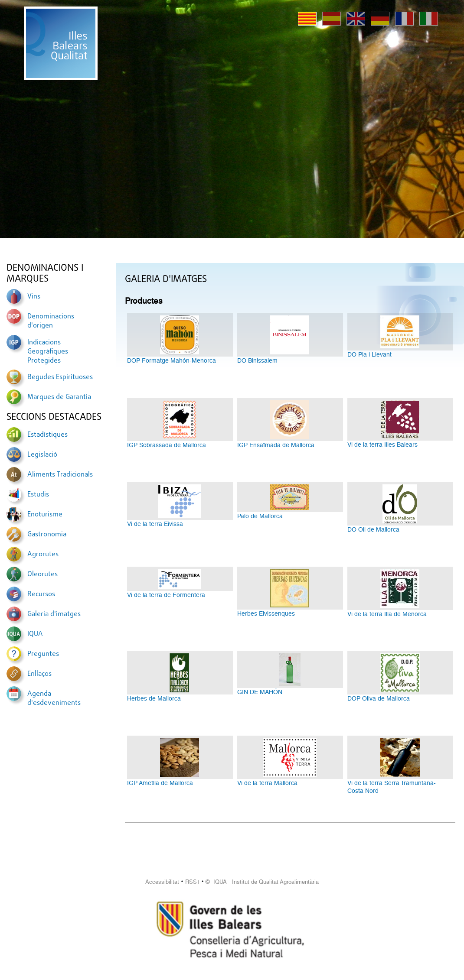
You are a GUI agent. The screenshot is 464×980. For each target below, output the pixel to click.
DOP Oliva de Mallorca (379, 698)
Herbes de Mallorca (154, 698)
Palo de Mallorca (260, 516)
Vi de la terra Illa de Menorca (387, 614)
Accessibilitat (162, 882)
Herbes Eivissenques (266, 613)
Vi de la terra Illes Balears (382, 445)
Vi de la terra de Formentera (166, 595)
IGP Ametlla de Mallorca (160, 783)
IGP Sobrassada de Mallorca (167, 445)
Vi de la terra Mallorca (267, 783)
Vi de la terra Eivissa (155, 524)
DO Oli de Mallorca (373, 529)
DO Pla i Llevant (369, 354)
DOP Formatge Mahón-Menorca (172, 360)
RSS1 (193, 882)
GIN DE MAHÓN (260, 692)
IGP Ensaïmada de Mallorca (276, 445)
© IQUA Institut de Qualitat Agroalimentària (262, 882)
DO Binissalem (257, 360)
